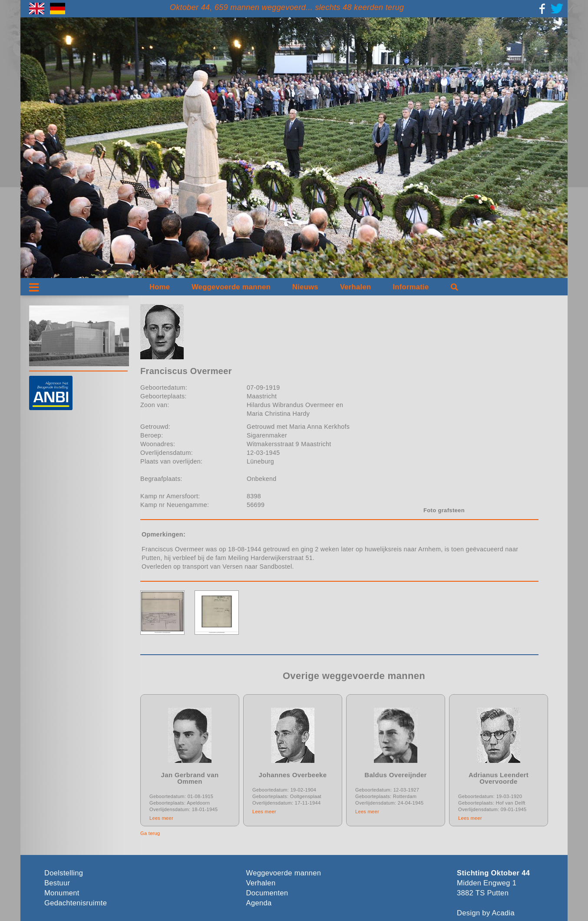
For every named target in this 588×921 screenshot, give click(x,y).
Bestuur (57, 883)
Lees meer (161, 818)
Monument (62, 893)
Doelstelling (64, 873)
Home (160, 287)
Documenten (267, 893)
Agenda (259, 903)
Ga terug (150, 833)
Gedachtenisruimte (76, 903)
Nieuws (305, 287)
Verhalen (356, 287)
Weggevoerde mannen (231, 287)
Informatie (411, 287)
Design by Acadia (486, 913)
